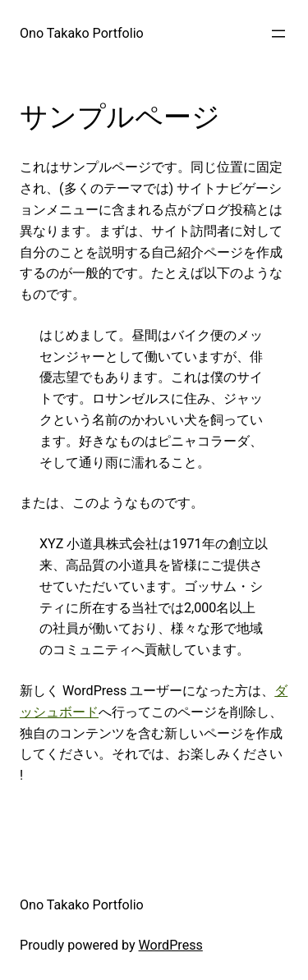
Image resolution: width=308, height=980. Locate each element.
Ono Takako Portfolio (82, 33)
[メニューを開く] (278, 34)
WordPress (171, 945)
